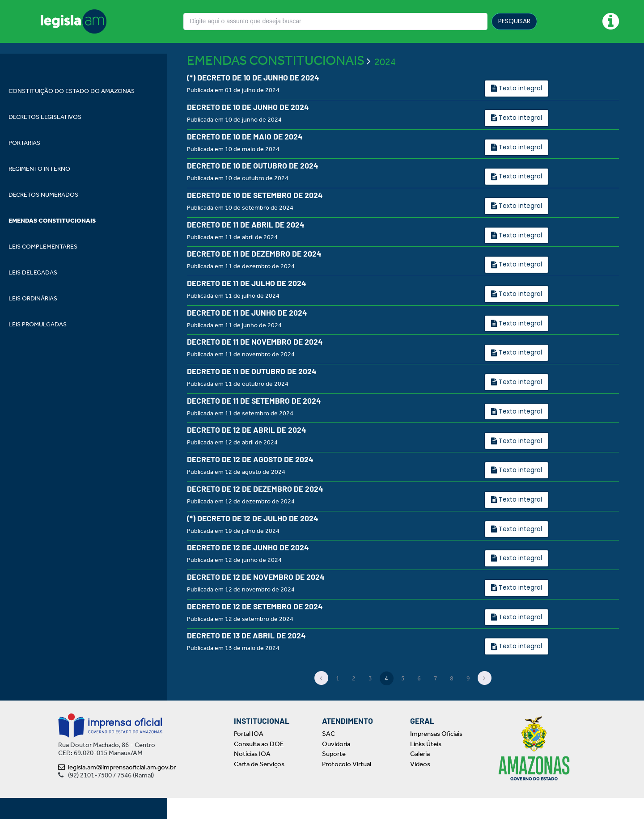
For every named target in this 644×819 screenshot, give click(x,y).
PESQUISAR (514, 21)
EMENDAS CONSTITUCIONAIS (276, 81)
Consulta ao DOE (259, 765)
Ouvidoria (336, 765)
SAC (328, 755)
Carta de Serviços (259, 785)
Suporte (334, 775)
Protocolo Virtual (347, 785)
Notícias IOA (252, 775)
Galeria (420, 775)
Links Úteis (426, 765)
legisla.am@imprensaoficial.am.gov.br (117, 788)
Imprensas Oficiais (436, 755)
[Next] (485, 699)
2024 (385, 83)
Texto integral (519, 109)
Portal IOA (249, 755)
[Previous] (322, 699)
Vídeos (420, 785)
